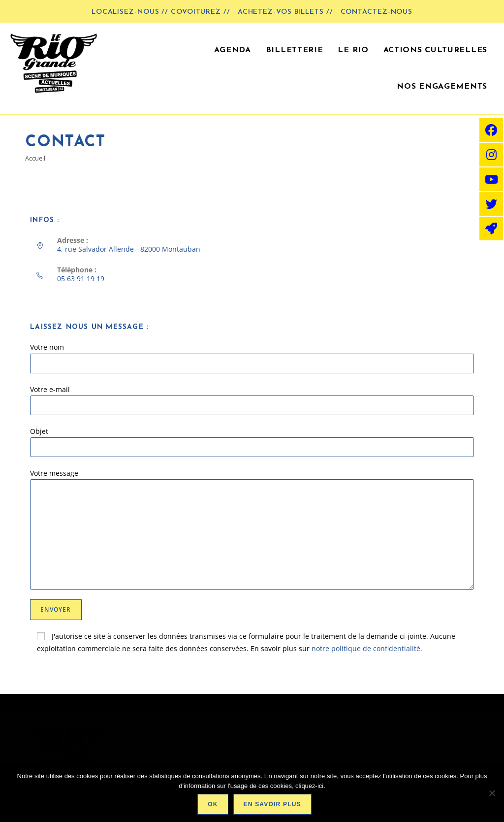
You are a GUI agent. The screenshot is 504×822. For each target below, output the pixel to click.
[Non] (492, 793)
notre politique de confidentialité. (367, 648)
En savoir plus (272, 804)
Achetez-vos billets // (285, 12)
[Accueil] (35, 158)
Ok (213, 804)
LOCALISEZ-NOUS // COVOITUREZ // (161, 12)
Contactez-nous (377, 12)
